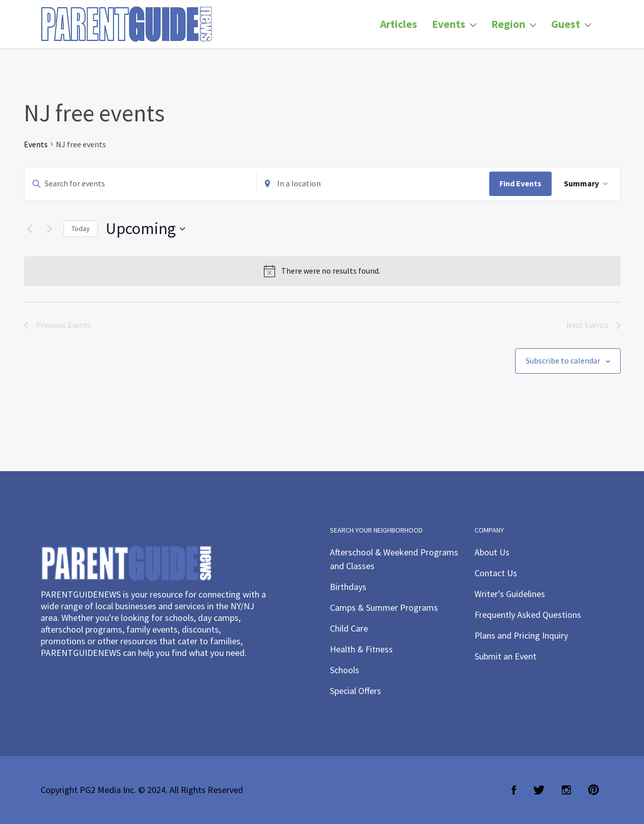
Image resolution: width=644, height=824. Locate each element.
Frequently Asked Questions (528, 615)
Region (508, 24)
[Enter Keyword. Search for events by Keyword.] (141, 184)
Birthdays (348, 587)
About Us (492, 552)
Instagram (566, 790)
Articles (399, 24)
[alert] (322, 271)
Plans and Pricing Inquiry (521, 635)
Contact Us (496, 573)
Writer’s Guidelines (510, 594)
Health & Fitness (361, 649)
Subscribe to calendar (563, 360)
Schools (345, 670)
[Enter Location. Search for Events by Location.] (373, 184)
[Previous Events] (30, 229)
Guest (566, 24)
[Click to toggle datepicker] (145, 229)
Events (449, 24)
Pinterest (594, 790)
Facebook (514, 790)
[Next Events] (50, 229)
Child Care (349, 628)
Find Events (520, 183)
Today (81, 228)
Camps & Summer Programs (384, 607)
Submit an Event (505, 656)
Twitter (539, 790)
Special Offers (355, 691)
